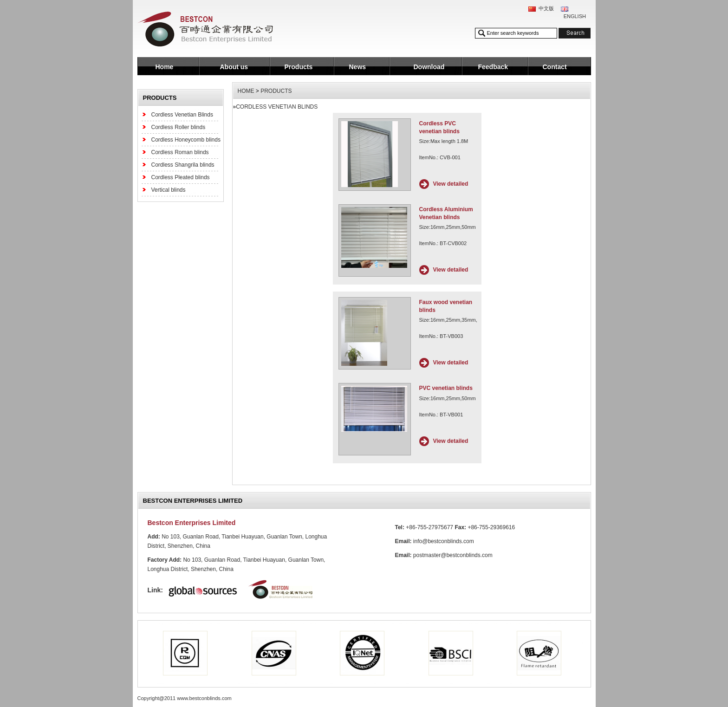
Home (165, 67)
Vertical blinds (169, 190)
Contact (555, 67)
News (358, 67)
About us (234, 67)
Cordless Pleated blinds (181, 177)
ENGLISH (575, 16)
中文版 (546, 8)
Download (429, 67)
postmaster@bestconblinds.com (453, 555)
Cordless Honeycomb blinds (186, 140)
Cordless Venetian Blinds (182, 115)
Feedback (493, 67)
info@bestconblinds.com (444, 541)
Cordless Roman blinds (180, 152)
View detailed (451, 184)
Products (299, 67)
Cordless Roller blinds (179, 127)
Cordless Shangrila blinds (183, 165)
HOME (246, 91)
